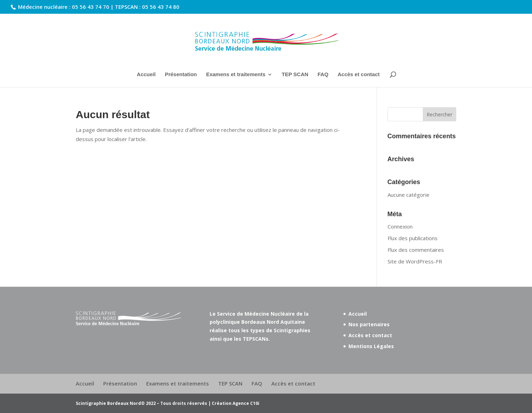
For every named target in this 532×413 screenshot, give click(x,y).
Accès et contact (358, 75)
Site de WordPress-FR (415, 261)
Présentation (181, 75)
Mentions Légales (371, 346)
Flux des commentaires (416, 250)
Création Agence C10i (236, 403)
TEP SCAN (295, 75)
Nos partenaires (369, 324)
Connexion (400, 226)
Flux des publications (413, 238)
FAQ (323, 75)
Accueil (146, 75)
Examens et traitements (236, 75)
